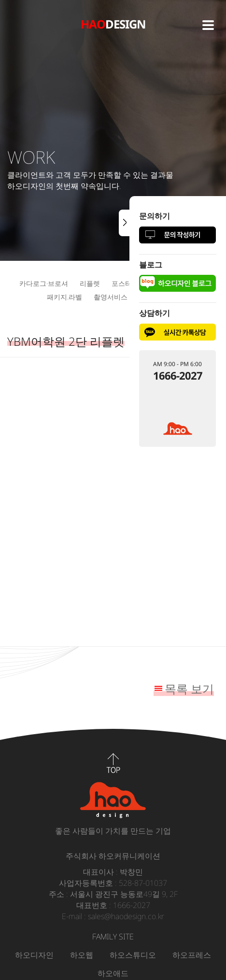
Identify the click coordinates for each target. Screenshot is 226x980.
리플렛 (90, 283)
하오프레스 (192, 955)
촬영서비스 (111, 297)
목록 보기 (189, 689)
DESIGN (113, 24)
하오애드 (113, 973)
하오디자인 (34, 955)
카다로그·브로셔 (44, 283)
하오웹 (82, 955)
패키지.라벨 (64, 297)
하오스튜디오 (133, 955)
